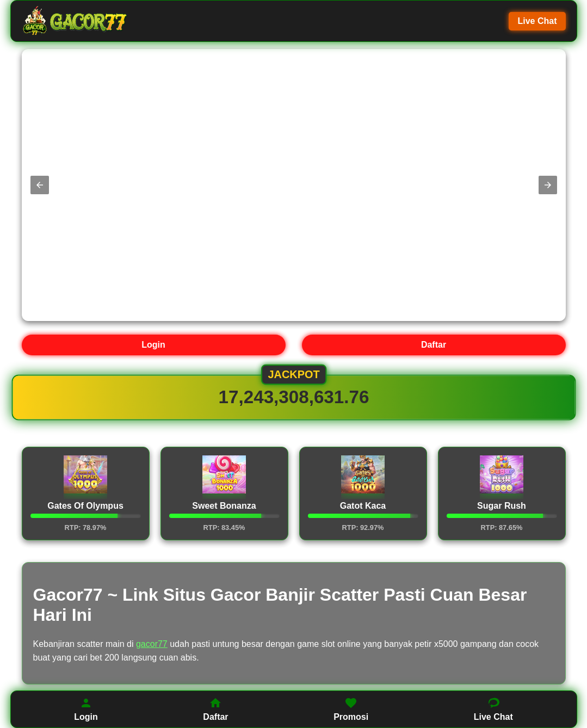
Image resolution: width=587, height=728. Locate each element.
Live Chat (537, 21)
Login (153, 345)
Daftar (434, 345)
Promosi (351, 709)
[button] (40, 185)
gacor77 (152, 644)
